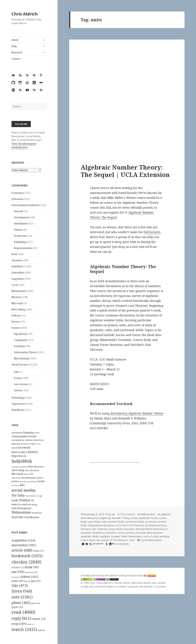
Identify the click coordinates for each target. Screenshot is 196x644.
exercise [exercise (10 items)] (31, 572)
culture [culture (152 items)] (29, 440)
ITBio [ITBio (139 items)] (30, 467)
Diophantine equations (102, 525)
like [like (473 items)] (20, 585)
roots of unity (151, 536)
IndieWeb (17, 266)
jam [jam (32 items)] (36, 581)
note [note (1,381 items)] (22, 597)
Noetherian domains (104, 533)
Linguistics (18, 279)
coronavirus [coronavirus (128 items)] (18, 440)
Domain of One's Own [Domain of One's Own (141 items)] (23, 444)
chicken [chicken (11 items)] (18, 568)
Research (17, 52)
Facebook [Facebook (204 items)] (24, 447)
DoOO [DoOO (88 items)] (38, 444)
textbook (164, 536)
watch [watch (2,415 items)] (24, 629)
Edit (16, 372)
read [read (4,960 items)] (23, 612)
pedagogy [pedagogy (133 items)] (31, 478)
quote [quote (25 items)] (17, 607)
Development (22, 217)
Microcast (17, 303)
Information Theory (26, 352)
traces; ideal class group (94, 540)
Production (20, 236)
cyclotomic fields (135, 522)
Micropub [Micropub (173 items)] (17, 474)
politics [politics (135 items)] (15, 481)
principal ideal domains (149, 533)
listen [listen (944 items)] (22, 591)
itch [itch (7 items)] (27, 581)
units (132, 540)
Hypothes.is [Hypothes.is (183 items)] (19, 456)
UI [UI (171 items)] (32, 501)
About (15, 40)
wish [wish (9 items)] (41, 630)
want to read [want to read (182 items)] (19, 504)
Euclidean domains (156, 525)
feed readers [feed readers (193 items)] (19, 452)
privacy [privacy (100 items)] (23, 481)
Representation (23, 248)
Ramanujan (135, 536)
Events (18, 378)
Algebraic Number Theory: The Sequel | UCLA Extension (125, 171)
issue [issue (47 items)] (18, 581)
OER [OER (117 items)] (31, 474)
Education (17, 199)
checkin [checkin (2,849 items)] (26, 562)
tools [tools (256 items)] (15, 500)
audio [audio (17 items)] (39, 551)
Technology (18, 398)
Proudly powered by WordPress (100, 575)
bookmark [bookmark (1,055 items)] (27, 556)
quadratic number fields (113, 536)
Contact (16, 59)
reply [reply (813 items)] (21, 618)
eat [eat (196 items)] (18, 572)
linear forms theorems (122, 529)
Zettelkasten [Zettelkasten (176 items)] (32, 517)
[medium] (83, 544)
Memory (16, 297)
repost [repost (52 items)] (39, 619)
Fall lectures (152, 232)
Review (16, 322)
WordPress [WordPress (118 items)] (37, 513)
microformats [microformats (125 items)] (32, 470)
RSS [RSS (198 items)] (22, 485)
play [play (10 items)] (36, 603)
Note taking (18, 309)
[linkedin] (110, 544)
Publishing (20, 242)
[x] (90, 544)
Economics (18, 193)
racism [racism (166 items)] (41, 481)
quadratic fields (90, 536)
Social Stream (20, 365)
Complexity (21, 340)
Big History (21, 334)
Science (16, 328)
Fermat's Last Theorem (94, 529)
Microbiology (22, 358)
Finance (19, 230)
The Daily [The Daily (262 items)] (18, 495)
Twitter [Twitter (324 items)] (25, 500)
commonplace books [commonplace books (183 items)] (24, 436)
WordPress (18, 410)
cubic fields (94, 522)
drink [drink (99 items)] (32, 567)
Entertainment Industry (25, 205)
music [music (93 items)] (26, 474)
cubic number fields (113, 522)
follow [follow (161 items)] (30, 577)
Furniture (17, 260)
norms (121, 533)
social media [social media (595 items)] (23, 490)
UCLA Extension (119, 540)
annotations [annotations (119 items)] (17, 433)
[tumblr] (106, 544)
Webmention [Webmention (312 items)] (21, 512)
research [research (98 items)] (15, 485)
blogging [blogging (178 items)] (28, 432)
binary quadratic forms (144, 518)
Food (14, 254)
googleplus (98, 544)
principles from (140, 575)
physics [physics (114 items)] (40, 478)
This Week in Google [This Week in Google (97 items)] (34, 496)
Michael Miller (144, 529)
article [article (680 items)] (22, 550)
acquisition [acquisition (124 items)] (23, 540)
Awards (18, 211)
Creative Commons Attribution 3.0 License (141, 587)
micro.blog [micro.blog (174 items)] (18, 470)
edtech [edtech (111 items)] (14, 448)
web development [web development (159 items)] (21, 508)
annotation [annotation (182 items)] (24, 545)
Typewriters (19, 404)
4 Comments (122, 544)
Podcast (16, 315)
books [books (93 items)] (37, 433)
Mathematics (19, 291)
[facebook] (86, 544)
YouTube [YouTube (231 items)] (18, 517)
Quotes (18, 390)
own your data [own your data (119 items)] (18, 478)
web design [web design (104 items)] (32, 505)
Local (15, 285)
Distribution (21, 224)
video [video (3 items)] (31, 624)
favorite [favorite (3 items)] (16, 577)
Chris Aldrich (25, 14)
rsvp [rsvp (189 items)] (19, 624)
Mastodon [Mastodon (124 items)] (39, 467)
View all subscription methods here (24, 145)
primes (130, 533)
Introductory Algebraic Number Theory (137, 413)
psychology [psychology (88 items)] (32, 482)
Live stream (21, 384)
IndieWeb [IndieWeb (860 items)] (22, 461)
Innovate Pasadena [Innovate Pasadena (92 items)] (19, 467)
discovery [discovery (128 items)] (39, 440)
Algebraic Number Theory (115, 518)
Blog (14, 46)
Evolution (20, 346)
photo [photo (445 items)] (21, 603)
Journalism (18, 273)
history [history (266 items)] (33, 452)
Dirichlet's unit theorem (130, 525)
